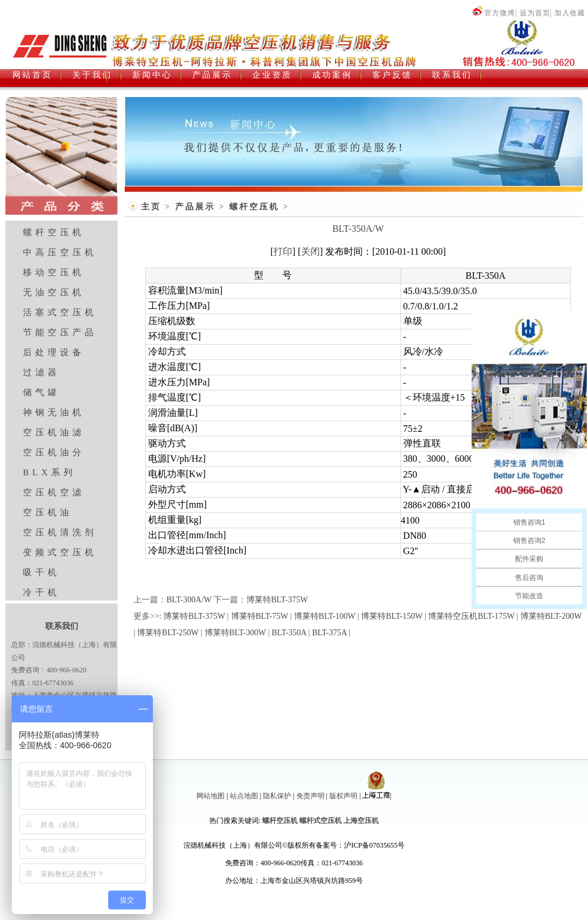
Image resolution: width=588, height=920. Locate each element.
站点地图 (244, 796)
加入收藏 (570, 13)
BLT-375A (330, 633)
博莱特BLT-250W (168, 633)
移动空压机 (54, 272)
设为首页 (535, 13)
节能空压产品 (60, 332)
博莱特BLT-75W (260, 616)
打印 (283, 251)
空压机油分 (54, 452)
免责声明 (310, 796)
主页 (151, 207)
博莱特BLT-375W (277, 600)
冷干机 (41, 592)
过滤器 (41, 372)
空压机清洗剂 (60, 532)
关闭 (310, 251)
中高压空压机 (60, 252)
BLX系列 (49, 472)
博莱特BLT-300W (235, 633)
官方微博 (494, 13)
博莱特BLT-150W (392, 616)
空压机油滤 (54, 432)
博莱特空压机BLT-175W (471, 616)
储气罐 (41, 392)
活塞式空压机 (60, 312)
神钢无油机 (54, 412)
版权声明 (343, 796)
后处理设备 (54, 352)
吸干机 (41, 572)
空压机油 (48, 512)
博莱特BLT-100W (325, 616)
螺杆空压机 (54, 232)
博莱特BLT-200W (551, 616)
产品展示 (195, 207)
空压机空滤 (54, 492)
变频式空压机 (60, 552)
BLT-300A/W (189, 600)
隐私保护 (277, 796)
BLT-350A (289, 633)
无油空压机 (54, 292)
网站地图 (211, 796)
